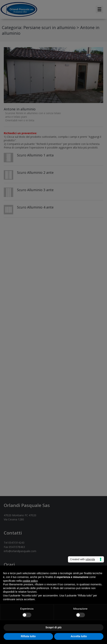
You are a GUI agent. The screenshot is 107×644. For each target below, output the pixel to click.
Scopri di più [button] (53, 627)
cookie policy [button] (30, 581)
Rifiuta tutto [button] (28, 636)
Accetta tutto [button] (79, 636)
